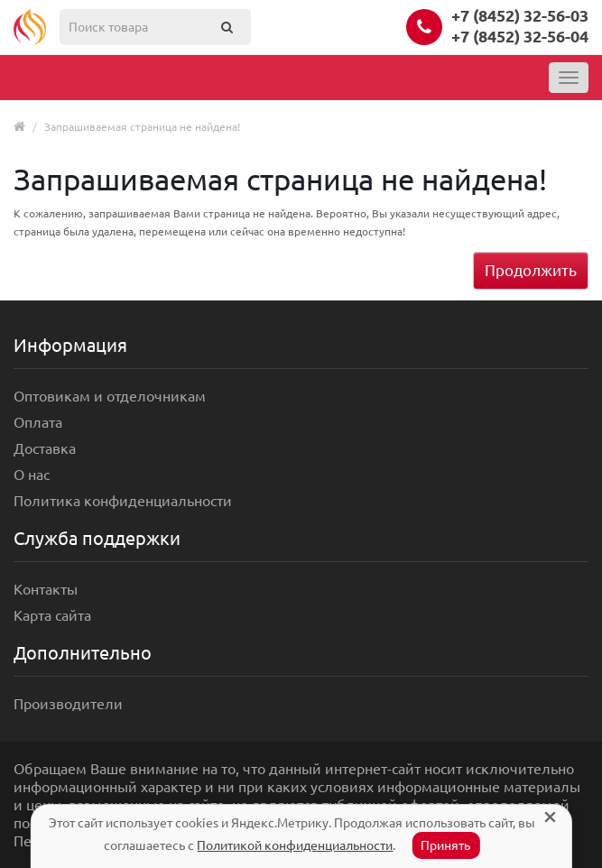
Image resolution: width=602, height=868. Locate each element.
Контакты (46, 589)
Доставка (45, 448)
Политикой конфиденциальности (295, 845)
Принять (445, 845)
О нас (32, 475)
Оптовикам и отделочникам (110, 396)
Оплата (38, 422)
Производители (68, 704)
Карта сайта (52, 615)
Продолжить (531, 270)
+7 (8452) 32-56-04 (520, 36)
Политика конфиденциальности (123, 501)
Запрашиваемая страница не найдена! (142, 127)
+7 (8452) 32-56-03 (520, 15)
